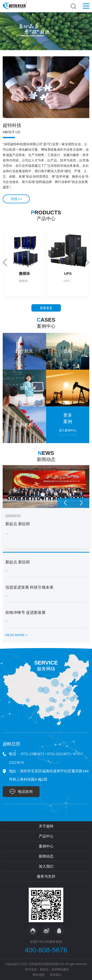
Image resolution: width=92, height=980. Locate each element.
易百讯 (44, 969)
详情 (16, 199)
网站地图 (39, 975)
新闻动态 (46, 856)
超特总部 (12, 744)
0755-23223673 (59, 754)
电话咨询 (25, 792)
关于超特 (46, 826)
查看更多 (46, 308)
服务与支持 (46, 876)
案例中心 (46, 846)
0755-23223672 (33, 754)
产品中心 (46, 836)
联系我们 (56, 975)
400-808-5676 (46, 950)
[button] (34, 44)
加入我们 (46, 866)
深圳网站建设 (60, 969)
